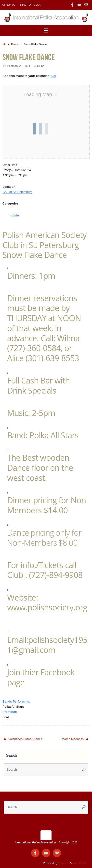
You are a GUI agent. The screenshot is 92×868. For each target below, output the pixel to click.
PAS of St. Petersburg (17, 192)
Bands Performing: (16, 702)
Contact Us (9, 5)
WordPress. (80, 863)
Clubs (41, 66)
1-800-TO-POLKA (30, 5)
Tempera (64, 863)
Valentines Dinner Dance (23, 739)
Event (15, 44)
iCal (53, 76)
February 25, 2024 (19, 66)
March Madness (75, 739)
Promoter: (10, 712)
